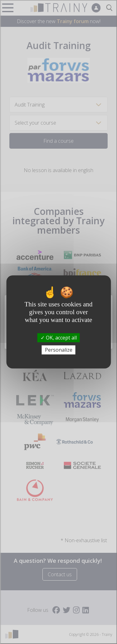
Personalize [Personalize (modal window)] (59, 350)
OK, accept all (59, 338)
